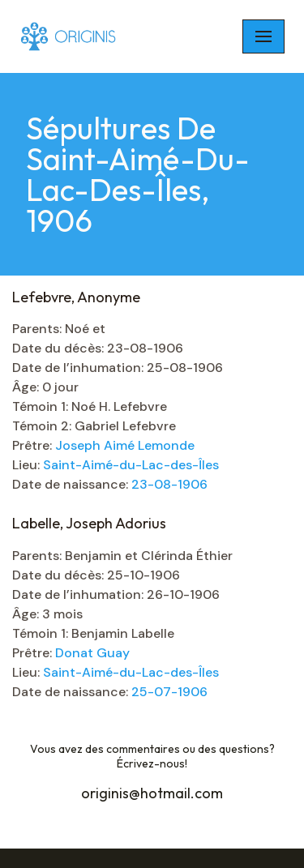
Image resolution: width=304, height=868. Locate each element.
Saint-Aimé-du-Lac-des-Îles (131, 465)
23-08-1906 (169, 484)
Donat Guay (92, 653)
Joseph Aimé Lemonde (125, 445)
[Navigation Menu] (263, 36)
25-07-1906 (169, 692)
